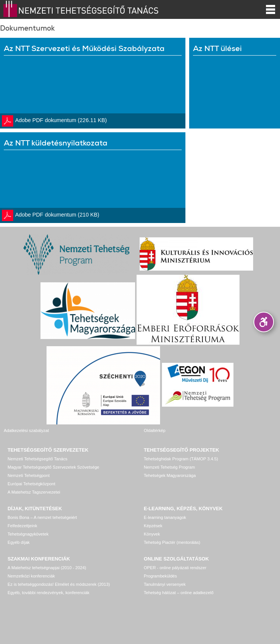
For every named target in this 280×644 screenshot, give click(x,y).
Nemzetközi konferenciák (31, 576)
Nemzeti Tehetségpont (29, 475)
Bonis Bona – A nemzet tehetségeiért (42, 517)
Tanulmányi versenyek (165, 584)
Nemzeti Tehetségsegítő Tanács (37, 459)
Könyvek (152, 534)
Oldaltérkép (155, 430)
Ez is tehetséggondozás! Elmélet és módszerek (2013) (59, 584)
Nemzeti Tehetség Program (169, 467)
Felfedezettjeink (22, 526)
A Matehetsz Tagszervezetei (34, 492)
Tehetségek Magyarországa (170, 475)
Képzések (153, 526)
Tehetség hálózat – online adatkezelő (179, 593)
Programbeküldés (160, 576)
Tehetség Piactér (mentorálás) (172, 542)
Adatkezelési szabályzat (26, 430)
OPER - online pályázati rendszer (175, 568)
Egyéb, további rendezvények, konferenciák (48, 593)
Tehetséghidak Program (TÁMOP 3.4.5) (181, 459)
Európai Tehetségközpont (31, 484)
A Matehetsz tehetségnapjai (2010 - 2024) (47, 568)
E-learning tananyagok (165, 517)
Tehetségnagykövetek (28, 534)
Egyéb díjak (19, 542)
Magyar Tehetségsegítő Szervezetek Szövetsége (53, 467)
